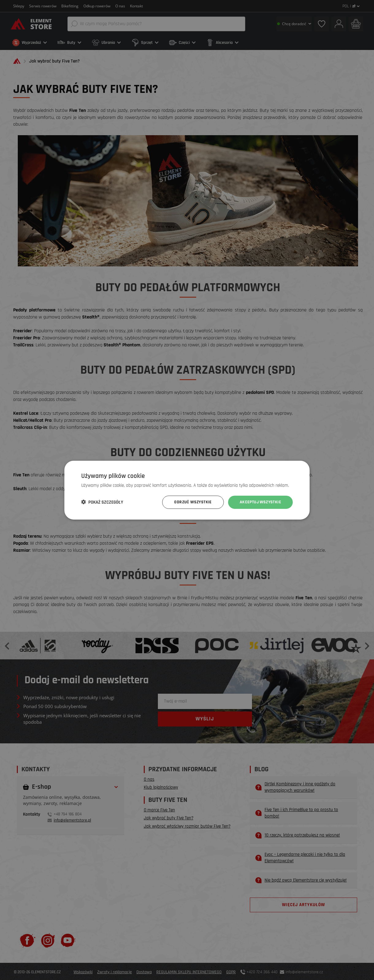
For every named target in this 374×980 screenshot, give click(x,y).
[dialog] (187, 490)
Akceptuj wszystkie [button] (260, 502)
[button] (102, 502)
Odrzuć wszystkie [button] (193, 502)
